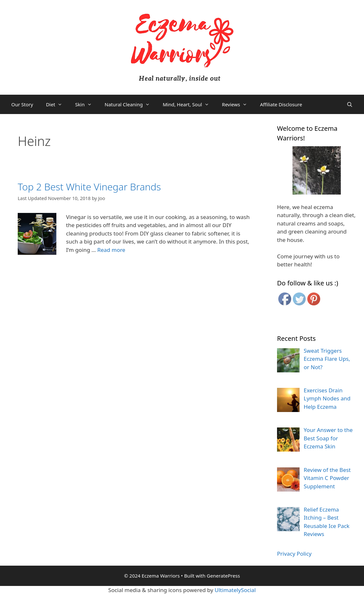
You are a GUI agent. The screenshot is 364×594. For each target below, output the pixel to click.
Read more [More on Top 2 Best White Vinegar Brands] (111, 250)
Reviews (238, 104)
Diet (57, 104)
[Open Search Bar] (350, 104)
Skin (86, 104)
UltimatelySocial (235, 590)
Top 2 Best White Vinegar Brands (89, 187)
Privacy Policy (294, 554)
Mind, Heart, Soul (189, 104)
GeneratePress (223, 576)
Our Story (22, 104)
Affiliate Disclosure (281, 104)
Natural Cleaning (130, 104)
